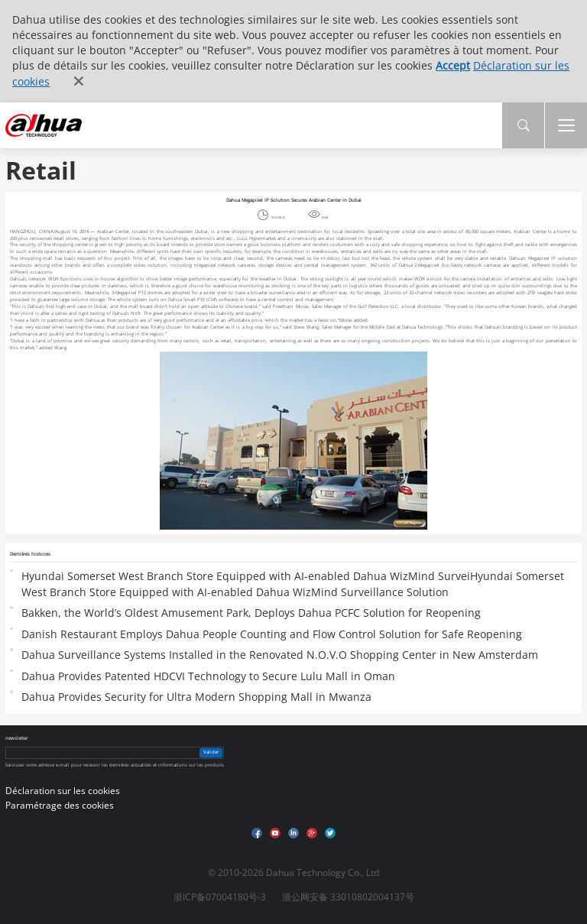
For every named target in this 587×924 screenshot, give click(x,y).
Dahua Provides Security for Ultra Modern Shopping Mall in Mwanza (196, 697)
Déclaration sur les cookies (63, 791)
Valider (211, 752)
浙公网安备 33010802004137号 (348, 897)
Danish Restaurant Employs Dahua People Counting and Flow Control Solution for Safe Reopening (272, 634)
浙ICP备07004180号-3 (220, 897)
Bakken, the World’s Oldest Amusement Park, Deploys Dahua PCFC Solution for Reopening (251, 613)
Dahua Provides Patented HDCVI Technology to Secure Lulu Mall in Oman (208, 676)
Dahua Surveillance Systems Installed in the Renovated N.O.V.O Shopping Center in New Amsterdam (280, 655)
